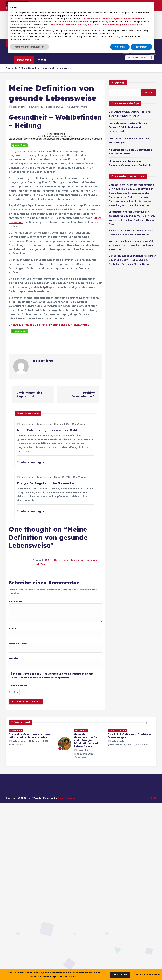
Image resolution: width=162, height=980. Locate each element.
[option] (32, 737)
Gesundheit (16, 730)
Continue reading (30, 462)
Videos (42, 60)
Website (14, 658)
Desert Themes (66, 798)
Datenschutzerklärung (148, 975)
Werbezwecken (31, 25)
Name (13, 628)
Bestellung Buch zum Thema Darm (129, 205)
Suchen (120, 83)
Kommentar (17, 601)
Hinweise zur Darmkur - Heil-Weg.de (130, 231)
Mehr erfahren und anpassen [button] (29, 47)
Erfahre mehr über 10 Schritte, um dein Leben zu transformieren (50, 325)
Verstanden (120, 974)
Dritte (75, 19)
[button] (147, 723)
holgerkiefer (18, 107)
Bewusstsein (24, 60)
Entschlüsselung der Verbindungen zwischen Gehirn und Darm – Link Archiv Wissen (132, 216)
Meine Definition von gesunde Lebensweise (46, 68)
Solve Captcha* (18, 686)
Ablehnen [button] (120, 47)
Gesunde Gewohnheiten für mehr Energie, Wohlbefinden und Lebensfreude (128, 127)
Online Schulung (117, 730)
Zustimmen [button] (141, 47)
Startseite (11, 68)
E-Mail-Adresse (19, 643)
